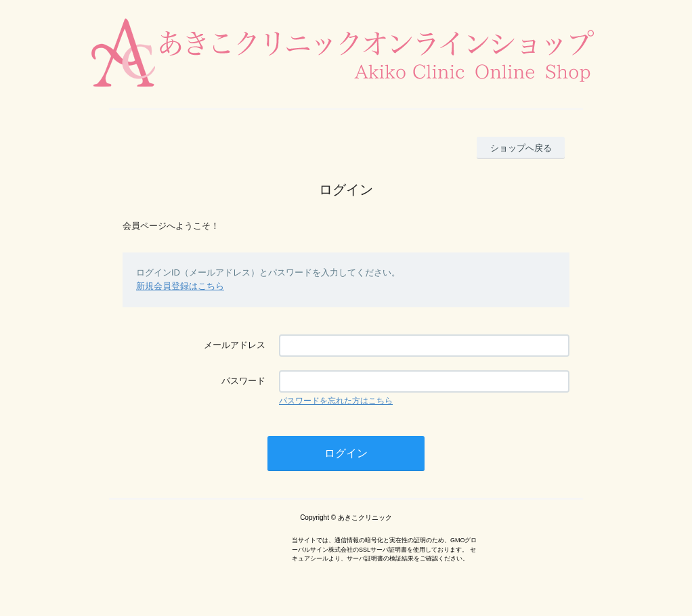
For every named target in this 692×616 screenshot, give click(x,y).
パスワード (243, 381)
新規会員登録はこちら (180, 286)
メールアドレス (235, 345)
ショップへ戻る (521, 148)
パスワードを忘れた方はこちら (336, 401)
